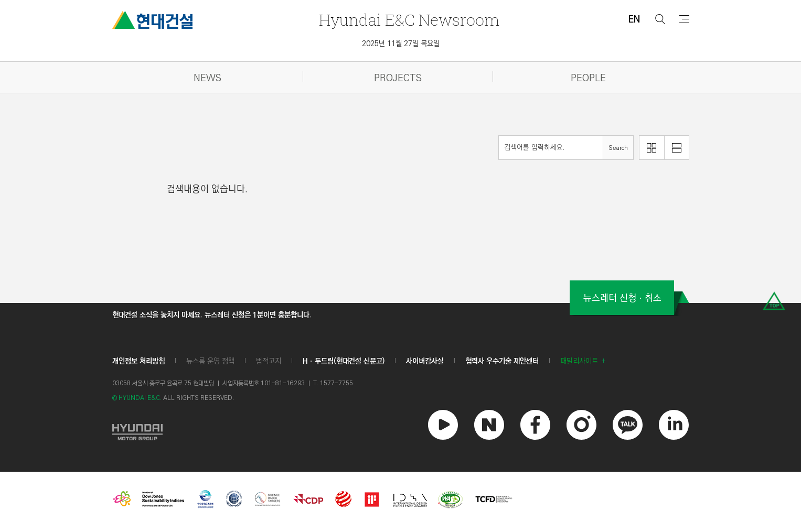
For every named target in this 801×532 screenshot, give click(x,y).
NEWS (207, 78)
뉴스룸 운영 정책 (210, 361)
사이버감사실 (425, 361)
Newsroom (409, 20)
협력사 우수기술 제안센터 (502, 361)
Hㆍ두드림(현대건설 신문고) (344, 361)
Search (618, 148)
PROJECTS (398, 78)
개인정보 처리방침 (138, 361)
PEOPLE (588, 78)
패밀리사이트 (579, 361)
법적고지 (269, 361)
